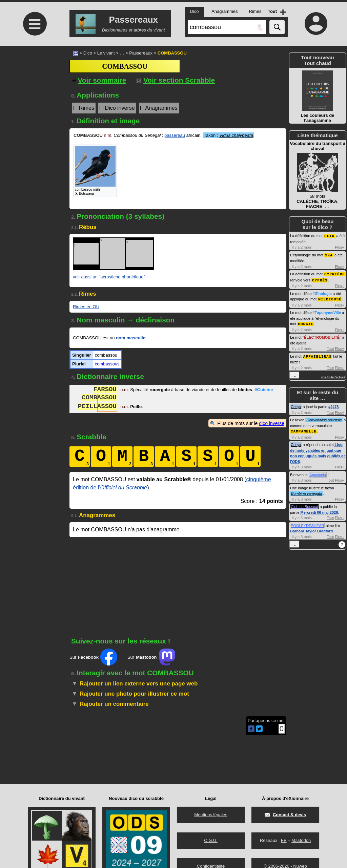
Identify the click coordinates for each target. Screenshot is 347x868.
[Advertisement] (34, 102)
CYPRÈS (320, 279)
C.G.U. (211, 840)
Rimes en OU (86, 307)
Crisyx (296, 404)
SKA (329, 255)
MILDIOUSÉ (330, 298)
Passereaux (141, 53)
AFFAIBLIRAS (318, 354)
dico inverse (272, 423)
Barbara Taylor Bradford (311, 528)
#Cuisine (264, 390)
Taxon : (229, 135)
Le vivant (106, 53)
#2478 (334, 404)
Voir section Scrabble (176, 80)
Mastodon (301, 840)
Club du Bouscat (304, 504)
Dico (88, 53)
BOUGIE (306, 322)
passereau (175, 135)
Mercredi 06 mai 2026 (319, 510)
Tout (330, 346)
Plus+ (340, 247)
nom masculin (131, 338)
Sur (93, 657)
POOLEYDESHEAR (307, 523)
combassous (107, 364)
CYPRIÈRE (335, 273)
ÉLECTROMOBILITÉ (322, 335)
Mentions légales (211, 815)
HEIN (329, 236)
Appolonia (318, 472)
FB (284, 840)
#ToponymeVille (327, 311)
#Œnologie (322, 292)
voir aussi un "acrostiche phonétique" (109, 277)
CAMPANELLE (304, 429)
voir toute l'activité (333, 375)
